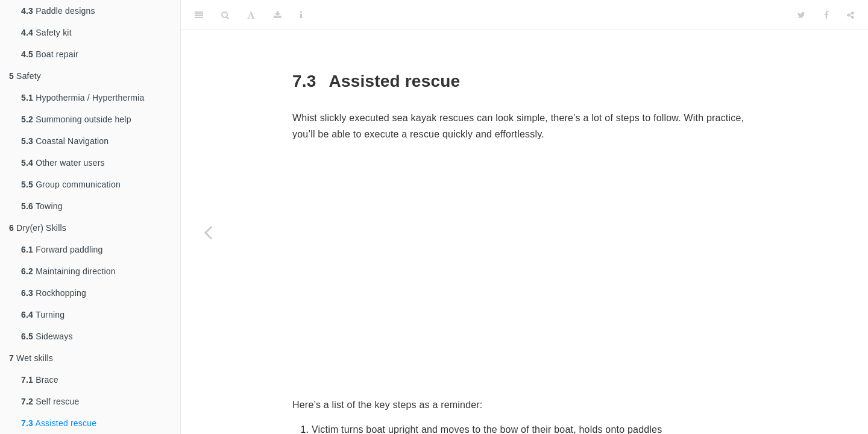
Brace (40, 380)
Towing (42, 206)
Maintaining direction (68, 271)
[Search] (225, 15)
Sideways (47, 336)
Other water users (63, 163)
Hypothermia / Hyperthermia (83, 98)
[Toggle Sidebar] (199, 15)
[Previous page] (208, 232)
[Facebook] (826, 15)
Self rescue (50, 401)
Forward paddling (62, 250)
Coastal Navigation (65, 141)
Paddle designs (58, 11)
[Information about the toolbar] (301, 15)
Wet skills (31, 358)
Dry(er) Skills (38, 228)
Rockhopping (54, 293)
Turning (43, 315)
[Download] (278, 15)
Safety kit (46, 33)
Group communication (71, 184)
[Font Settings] (251, 15)
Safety (25, 76)
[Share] (851, 15)
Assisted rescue (59, 423)
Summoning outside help (76, 119)
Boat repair (50, 54)
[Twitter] (801, 15)
